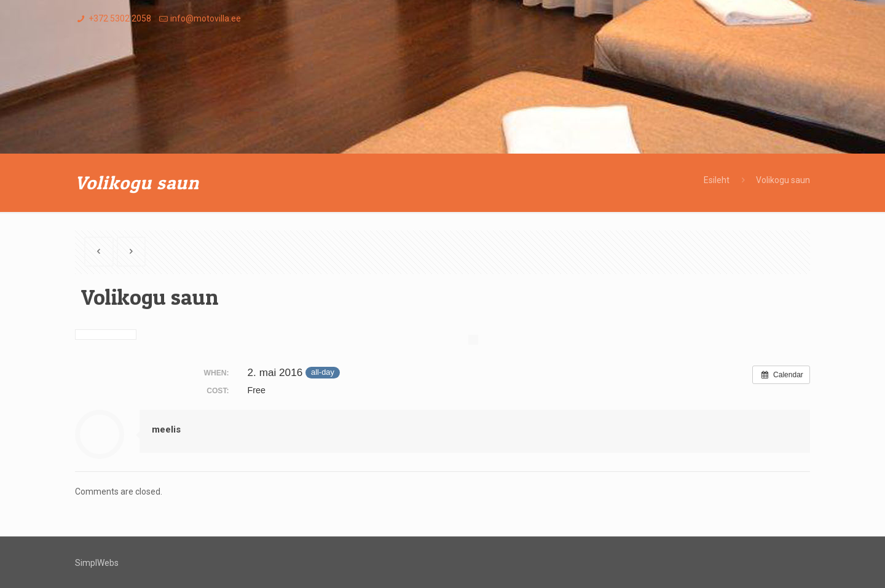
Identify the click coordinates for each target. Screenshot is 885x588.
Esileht (717, 180)
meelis (166, 429)
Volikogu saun (783, 180)
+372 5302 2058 (120, 18)
